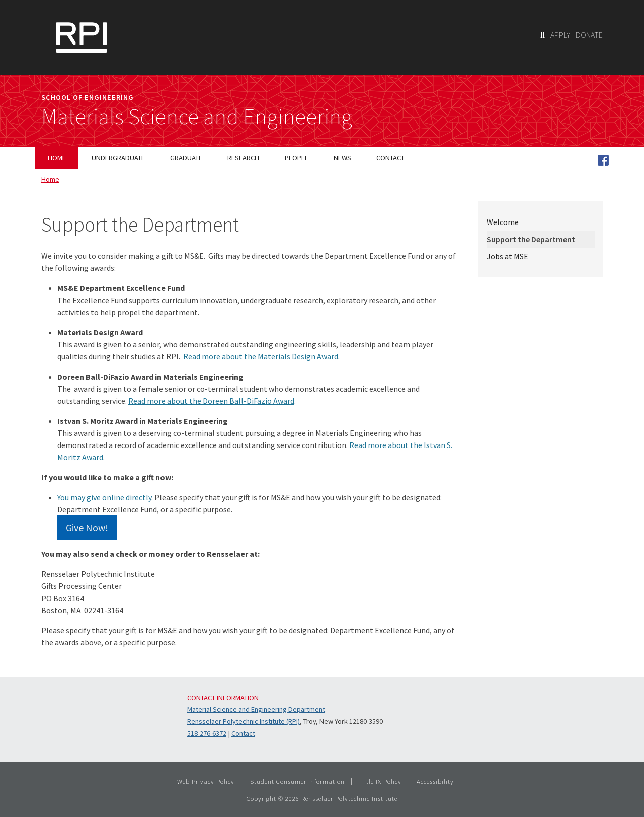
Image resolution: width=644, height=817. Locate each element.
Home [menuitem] (57, 158)
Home (50, 179)
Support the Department (531, 239)
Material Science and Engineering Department (256, 709)
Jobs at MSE (507, 256)
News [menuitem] (342, 158)
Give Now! (87, 527)
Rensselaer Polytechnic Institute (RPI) (244, 721)
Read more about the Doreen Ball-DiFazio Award (211, 401)
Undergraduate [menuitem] (118, 158)
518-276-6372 (207, 733)
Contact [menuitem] (390, 158)
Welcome (503, 222)
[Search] (543, 35)
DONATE (589, 35)
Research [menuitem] (243, 158)
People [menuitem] (297, 158)
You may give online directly (104, 497)
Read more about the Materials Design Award (261, 356)
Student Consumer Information (297, 781)
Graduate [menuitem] (186, 158)
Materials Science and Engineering (197, 117)
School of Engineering (88, 97)
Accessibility (435, 781)
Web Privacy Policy (206, 781)
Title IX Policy (381, 781)
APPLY (560, 35)
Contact (243, 733)
